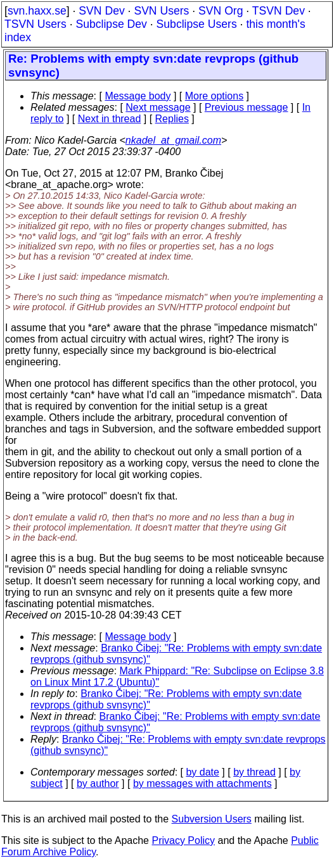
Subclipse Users (197, 24)
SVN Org (221, 11)
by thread (254, 772)
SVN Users (161, 11)
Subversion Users (212, 819)
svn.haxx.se (37, 11)
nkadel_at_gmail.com (173, 140)
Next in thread (110, 119)
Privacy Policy (183, 840)
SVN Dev (101, 11)
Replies (172, 119)
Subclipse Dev (111, 24)
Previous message (247, 107)
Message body (138, 96)
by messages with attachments (202, 783)
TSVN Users (35, 24)
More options (215, 96)
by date (202, 772)
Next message (158, 107)
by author (98, 783)
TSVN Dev (279, 11)
